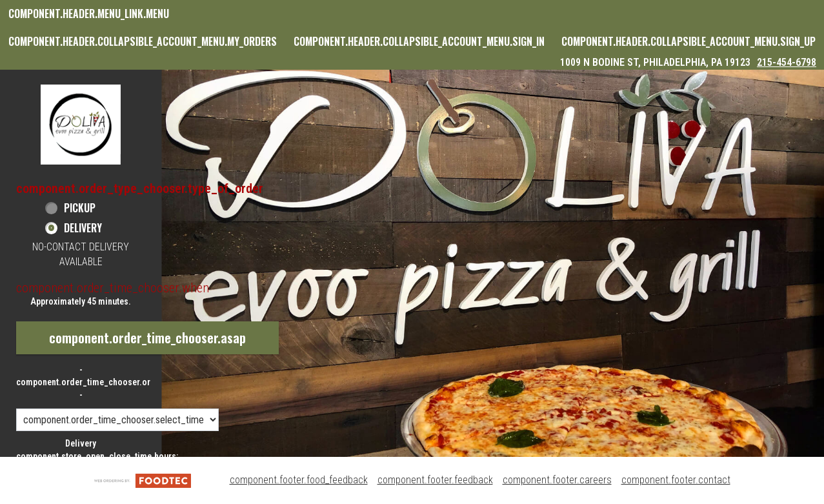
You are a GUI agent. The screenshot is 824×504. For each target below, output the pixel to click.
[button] (81, 124)
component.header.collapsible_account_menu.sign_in (419, 41)
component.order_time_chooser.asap (147, 338)
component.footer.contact (676, 480)
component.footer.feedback (435, 480)
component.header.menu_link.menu (89, 14)
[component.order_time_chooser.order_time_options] (117, 420)
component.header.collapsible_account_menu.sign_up (688, 41)
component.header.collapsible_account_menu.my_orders (143, 41)
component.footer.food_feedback (299, 480)
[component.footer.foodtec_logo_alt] (143, 480)
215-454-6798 (787, 62)
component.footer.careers (557, 480)
